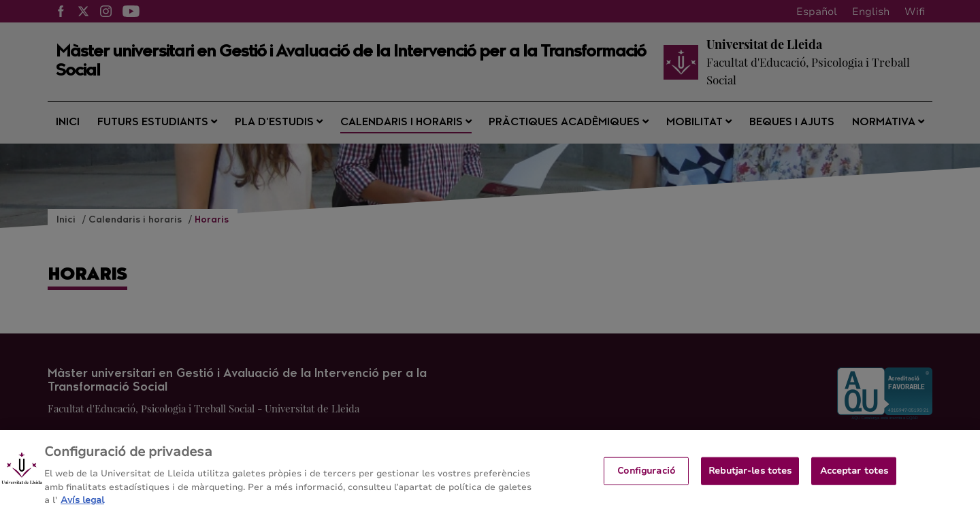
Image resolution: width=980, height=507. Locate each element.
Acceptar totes (854, 475)
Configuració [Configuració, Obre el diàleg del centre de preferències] (646, 475)
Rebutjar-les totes (750, 475)
